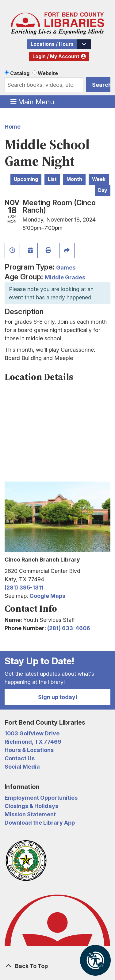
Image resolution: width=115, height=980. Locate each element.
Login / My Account (56, 56)
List (52, 179)
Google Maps (47, 596)
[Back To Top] (57, 966)
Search (101, 85)
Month (74, 179)
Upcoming (26, 179)
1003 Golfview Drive (32, 733)
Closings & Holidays (31, 806)
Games (66, 268)
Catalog (20, 73)
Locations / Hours (52, 44)
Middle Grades (65, 277)
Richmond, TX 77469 (33, 742)
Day (103, 190)
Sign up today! (58, 697)
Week (99, 179)
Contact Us (20, 758)
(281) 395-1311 (24, 588)
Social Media (22, 767)
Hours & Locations (29, 750)
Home (13, 127)
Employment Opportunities (41, 798)
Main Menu (33, 102)
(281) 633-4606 (69, 628)
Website (48, 73)
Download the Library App (40, 823)
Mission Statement (30, 814)
